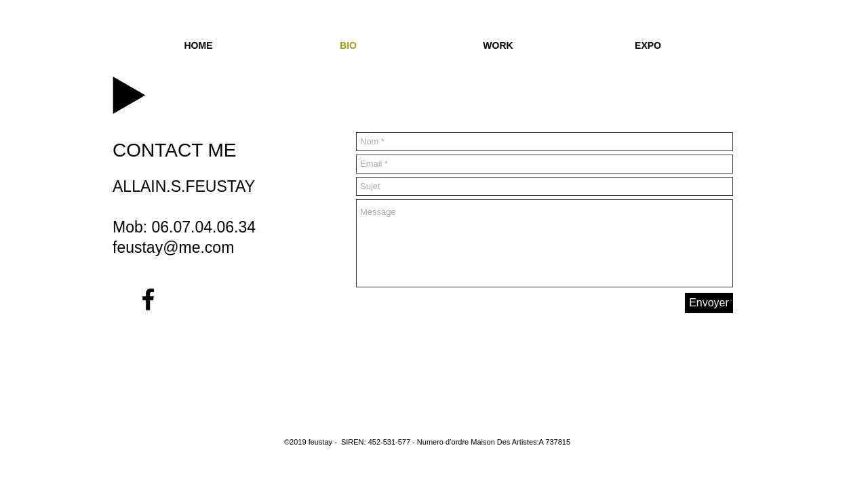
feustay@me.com (173, 247)
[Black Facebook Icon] (148, 299)
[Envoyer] (709, 303)
